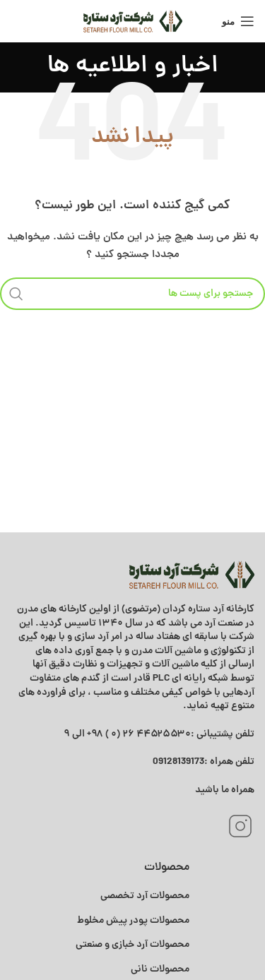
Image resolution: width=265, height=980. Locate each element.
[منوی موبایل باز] (238, 21)
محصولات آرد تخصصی (145, 896)
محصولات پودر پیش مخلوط (133, 921)
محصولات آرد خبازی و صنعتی (132, 945)
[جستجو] (132, 294)
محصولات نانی (160, 969)
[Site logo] (133, 21)
